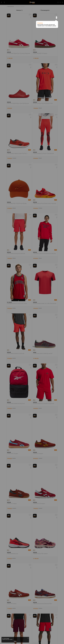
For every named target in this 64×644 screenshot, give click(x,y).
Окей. (15, 641)
